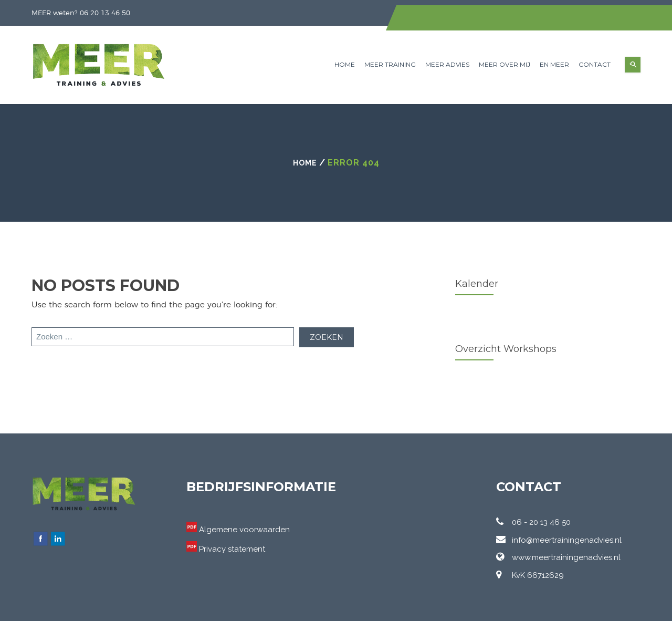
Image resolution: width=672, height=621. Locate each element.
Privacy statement (232, 549)
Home (345, 64)
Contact (595, 64)
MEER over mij (505, 64)
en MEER (554, 64)
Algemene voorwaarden (244, 530)
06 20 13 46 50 (105, 13)
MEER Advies (447, 64)
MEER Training (390, 64)
